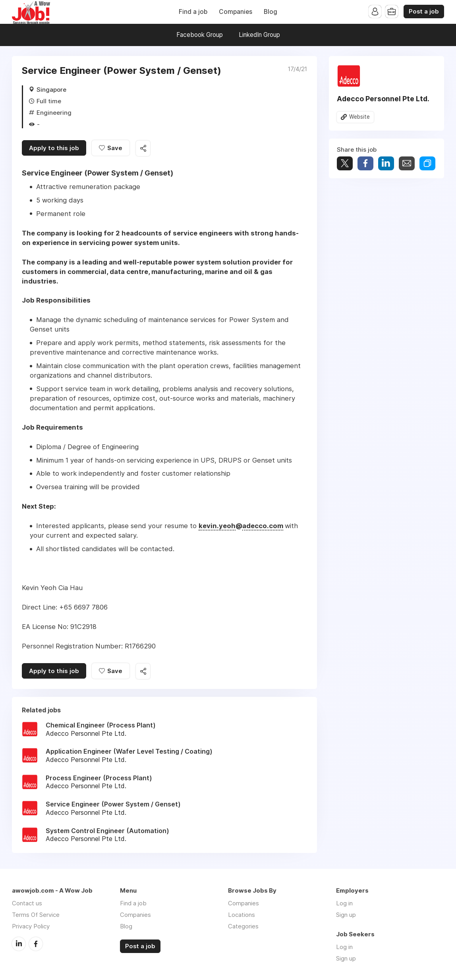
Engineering (54, 113)
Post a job (424, 12)
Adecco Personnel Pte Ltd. (383, 99)
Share (365, 163)
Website (359, 117)
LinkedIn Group (259, 35)
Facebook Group (200, 35)
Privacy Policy (31, 926)
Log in (344, 903)
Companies (236, 12)
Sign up (346, 915)
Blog (271, 12)
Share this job (143, 148)
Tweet (345, 163)
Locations (242, 915)
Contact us (27, 903)
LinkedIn (19, 944)
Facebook (36, 944)
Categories (243, 926)
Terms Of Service (36, 915)
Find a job (193, 12)
